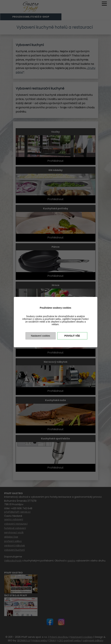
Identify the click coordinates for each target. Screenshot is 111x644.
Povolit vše (72, 336)
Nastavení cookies (40, 336)
